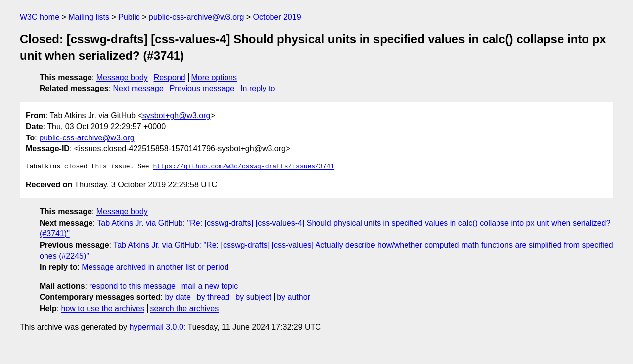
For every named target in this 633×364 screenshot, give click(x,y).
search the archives (185, 308)
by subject (253, 297)
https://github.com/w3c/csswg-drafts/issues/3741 (244, 167)
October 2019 (277, 17)
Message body (122, 77)
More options (214, 77)
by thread (213, 297)
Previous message (202, 88)
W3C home (40, 17)
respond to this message (132, 286)
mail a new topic (210, 286)
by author (294, 297)
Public (129, 17)
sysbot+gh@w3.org (177, 115)
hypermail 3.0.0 (156, 327)
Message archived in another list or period (155, 267)
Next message (138, 88)
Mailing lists (89, 17)
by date (178, 297)
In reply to (258, 88)
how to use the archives (103, 308)
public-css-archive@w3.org (196, 17)
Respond (170, 77)
